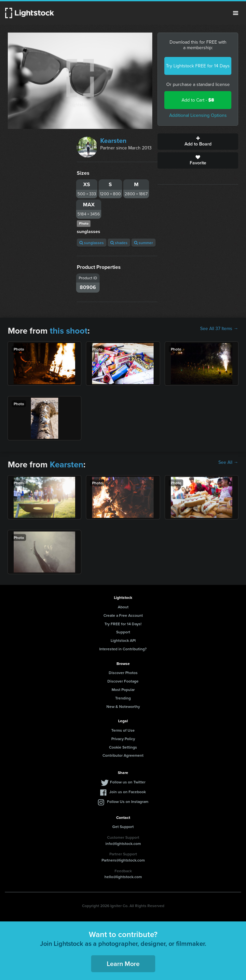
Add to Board (198, 142)
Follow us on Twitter (128, 782)
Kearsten (113, 141)
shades (119, 243)
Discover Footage (123, 681)
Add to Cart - (198, 100)
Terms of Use (123, 730)
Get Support (123, 827)
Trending (123, 698)
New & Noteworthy (123, 706)
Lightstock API (123, 640)
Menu (236, 13)
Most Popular (123, 690)
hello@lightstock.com (123, 877)
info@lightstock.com (123, 843)
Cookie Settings (123, 747)
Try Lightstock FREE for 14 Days (198, 66)
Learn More (123, 964)
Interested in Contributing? (123, 649)
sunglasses (92, 243)
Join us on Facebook (128, 792)
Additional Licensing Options (198, 115)
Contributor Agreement (123, 755)
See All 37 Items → (219, 329)
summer (143, 243)
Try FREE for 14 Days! (123, 624)
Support (123, 632)
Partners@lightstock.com (123, 860)
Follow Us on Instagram (128, 801)
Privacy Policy (123, 739)
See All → (228, 462)
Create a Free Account (123, 615)
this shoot (69, 331)
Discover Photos (123, 673)
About (123, 607)
